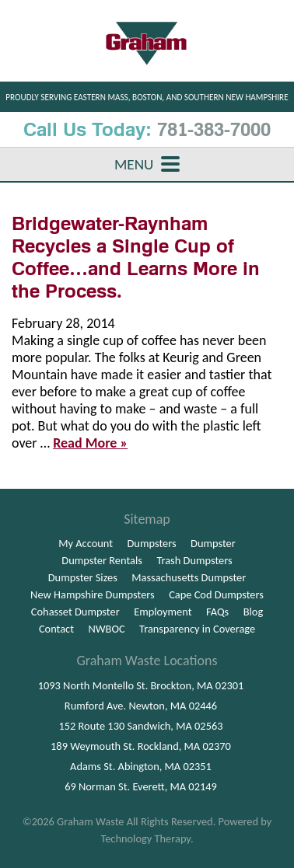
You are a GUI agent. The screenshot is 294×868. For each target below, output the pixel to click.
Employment (163, 612)
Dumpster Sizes (83, 577)
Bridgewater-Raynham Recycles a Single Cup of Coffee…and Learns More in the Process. (136, 257)
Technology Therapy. (147, 838)
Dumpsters (152, 543)
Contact (56, 629)
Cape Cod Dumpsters (216, 594)
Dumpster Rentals (102, 560)
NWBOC (106, 629)
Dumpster (213, 543)
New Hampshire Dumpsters (93, 594)
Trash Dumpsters (194, 560)
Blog (254, 612)
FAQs (217, 612)
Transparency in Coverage (197, 629)
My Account (86, 543)
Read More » (90, 443)
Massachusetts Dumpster (189, 577)
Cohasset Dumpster (75, 612)
